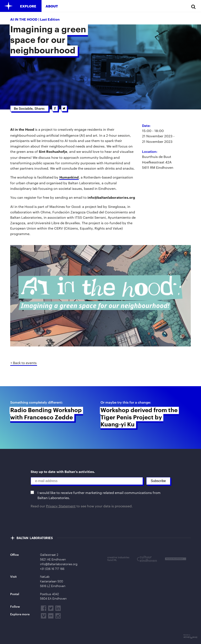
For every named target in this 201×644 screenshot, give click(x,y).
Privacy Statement (61, 506)
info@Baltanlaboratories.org (59, 564)
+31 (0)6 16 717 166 (52, 569)
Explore (28, 6)
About (52, 6)
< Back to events (24, 363)
